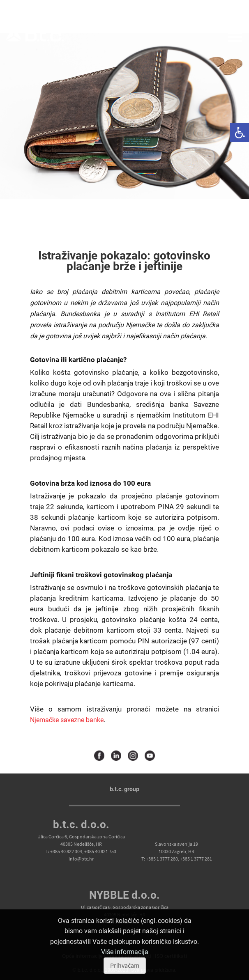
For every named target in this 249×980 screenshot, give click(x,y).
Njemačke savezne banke (67, 720)
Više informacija (125, 952)
